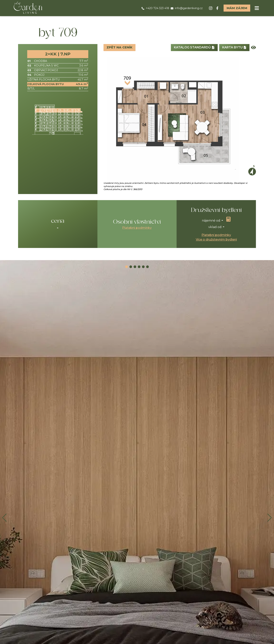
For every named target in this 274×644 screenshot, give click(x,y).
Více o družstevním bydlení (216, 240)
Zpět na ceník (119, 47)
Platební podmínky (137, 228)
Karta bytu (234, 47)
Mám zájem (237, 8)
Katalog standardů (194, 47)
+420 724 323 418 (155, 8)
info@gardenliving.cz (187, 8)
